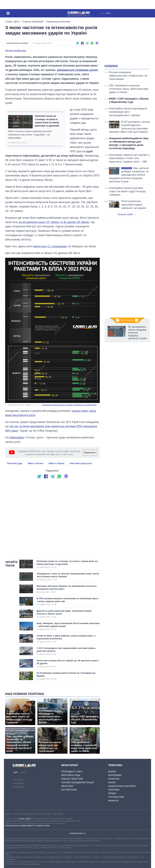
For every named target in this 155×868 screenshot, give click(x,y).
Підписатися (90, 453)
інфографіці (17, 437)
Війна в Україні (57, 463)
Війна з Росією (36, 463)
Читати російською (16, 51)
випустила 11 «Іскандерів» (50, 246)
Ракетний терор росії (81, 463)
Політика (114, 790)
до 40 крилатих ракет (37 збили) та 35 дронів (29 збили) (54, 222)
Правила (18, 787)
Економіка (115, 775)
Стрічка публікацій (33, 22)
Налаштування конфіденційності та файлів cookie (28, 826)
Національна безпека (58, 22)
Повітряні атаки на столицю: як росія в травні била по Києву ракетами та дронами (47, 121)
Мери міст (68, 786)
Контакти (19, 783)
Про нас (18, 780)
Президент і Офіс (72, 771)
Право (112, 793)
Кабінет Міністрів (72, 779)
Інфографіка (127, 320)
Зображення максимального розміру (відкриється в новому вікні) (69, 405)
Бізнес (112, 771)
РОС (108, 13)
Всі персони (69, 790)
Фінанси (113, 801)
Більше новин (127, 214)
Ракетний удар (15, 463)
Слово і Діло (12, 22)
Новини (111, 66)
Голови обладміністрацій (77, 782)
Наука (112, 782)
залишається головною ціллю (77, 70)
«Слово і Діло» (25, 819)
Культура (114, 779)
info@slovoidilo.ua (77, 833)
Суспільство (116, 797)
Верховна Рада (71, 775)
